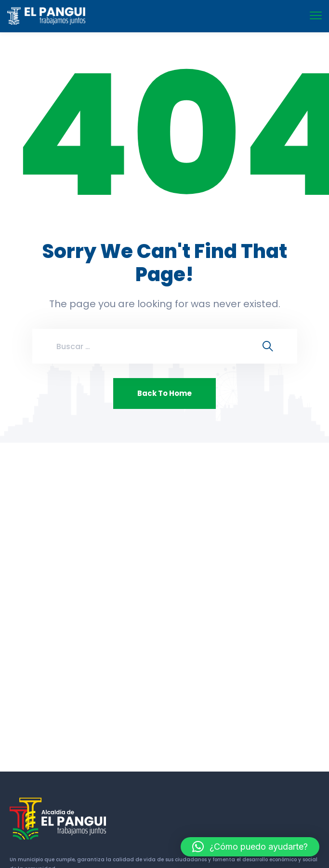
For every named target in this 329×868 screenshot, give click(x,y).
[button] (250, 847)
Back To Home (164, 393)
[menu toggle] (316, 16)
